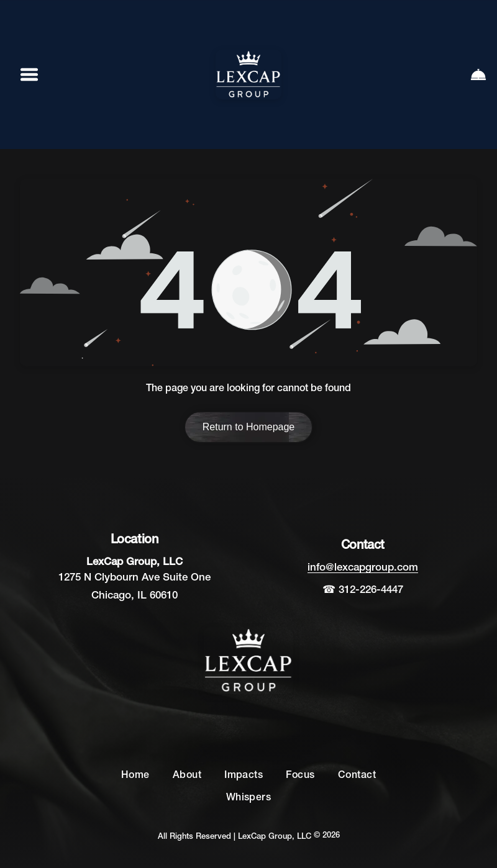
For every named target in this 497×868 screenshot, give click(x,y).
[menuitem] (135, 776)
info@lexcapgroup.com (363, 568)
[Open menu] (29, 75)
